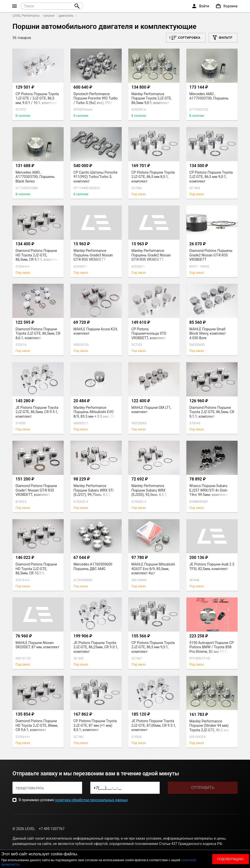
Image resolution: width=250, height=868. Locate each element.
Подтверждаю (230, 859)
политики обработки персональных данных (91, 800)
